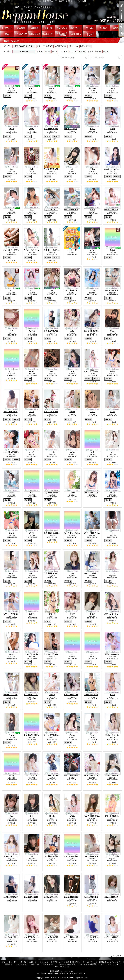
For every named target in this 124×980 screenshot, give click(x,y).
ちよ (72, 654)
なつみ (32, 452)
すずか (12, 88)
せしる (12, 371)
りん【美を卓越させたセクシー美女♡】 (100, 856)
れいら (32, 371)
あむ (72, 88)
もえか (92, 614)
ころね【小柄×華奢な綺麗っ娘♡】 (78, 290)
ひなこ (92, 412)
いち (112, 452)
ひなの (52, 695)
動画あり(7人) (85, 46)
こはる (113, 573)
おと (52, 290)
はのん (92, 129)
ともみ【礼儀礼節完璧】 (53, 412)
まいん (12, 533)
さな (32, 290)
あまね (32, 614)
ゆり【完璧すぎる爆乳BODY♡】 (77, 210)
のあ (32, 856)
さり (72, 169)
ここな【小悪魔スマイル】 (95, 937)
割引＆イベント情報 (76, 28)
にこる (92, 290)
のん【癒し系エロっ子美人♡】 (56, 533)
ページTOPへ (117, 956)
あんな (32, 573)
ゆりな (32, 88)
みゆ (32, 816)
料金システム (62, 28)
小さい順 (73, 52)
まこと (32, 412)
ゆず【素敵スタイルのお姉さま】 (17, 412)
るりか (113, 412)
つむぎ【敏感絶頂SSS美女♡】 (56, 937)
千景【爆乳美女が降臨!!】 (54, 573)
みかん (72, 735)
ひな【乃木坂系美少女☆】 (54, 331)
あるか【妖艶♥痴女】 (93, 331)
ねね (12, 816)
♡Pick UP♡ (103, 28)
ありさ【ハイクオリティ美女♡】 (77, 533)
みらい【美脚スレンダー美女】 (76, 776)
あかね (12, 493)
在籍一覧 (48, 28)
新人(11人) (74, 46)
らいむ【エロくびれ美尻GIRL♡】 (98, 816)
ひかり (52, 88)
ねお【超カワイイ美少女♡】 (35, 695)
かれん (92, 735)
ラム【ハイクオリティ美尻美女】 (57, 250)
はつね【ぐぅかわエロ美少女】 (36, 654)
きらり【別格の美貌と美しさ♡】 (77, 937)
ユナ (92, 654)
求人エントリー (48, 34)
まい (32, 210)
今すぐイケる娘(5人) (45, 46)
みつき (12, 776)
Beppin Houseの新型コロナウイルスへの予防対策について (62, 34)
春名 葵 (52, 614)
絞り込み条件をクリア (24, 46)
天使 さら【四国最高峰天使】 (76, 129)
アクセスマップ (21, 34)
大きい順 (82, 52)
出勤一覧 (35, 28)
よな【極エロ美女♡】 (32, 897)
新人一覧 (21, 28)
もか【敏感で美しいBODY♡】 (16, 937)
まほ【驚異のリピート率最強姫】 (57, 129)
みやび (32, 129)
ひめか (12, 735)
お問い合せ (35, 34)
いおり (113, 88)
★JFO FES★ (76, 34)
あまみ (92, 210)
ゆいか (12, 129)
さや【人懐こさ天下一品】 (95, 533)
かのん (72, 452)
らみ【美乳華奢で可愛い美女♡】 (97, 897)
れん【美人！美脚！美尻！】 (15, 250)
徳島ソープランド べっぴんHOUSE (59, 978)
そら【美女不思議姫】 (12, 452)
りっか (72, 493)
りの (12, 331)
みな (12, 169)
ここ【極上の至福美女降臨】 (55, 776)
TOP (7, 28)
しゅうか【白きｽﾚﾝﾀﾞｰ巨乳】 (55, 654)
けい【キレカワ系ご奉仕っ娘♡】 (97, 776)
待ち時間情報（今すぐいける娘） (117, 28)
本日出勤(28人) (61, 46)
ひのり (72, 371)
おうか (72, 614)
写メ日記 (89, 28)
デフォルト (24, 52)
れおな (113, 695)
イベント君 (72, 250)
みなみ (113, 250)
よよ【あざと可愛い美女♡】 (35, 735)
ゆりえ (113, 493)
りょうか (32, 331)
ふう (12, 290)
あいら (12, 654)
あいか (72, 412)
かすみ (92, 169)
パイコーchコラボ (89, 34)
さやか (32, 533)
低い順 (47, 52)
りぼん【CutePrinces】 (114, 654)
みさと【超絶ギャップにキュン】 (37, 250)
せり (92, 452)
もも (72, 573)
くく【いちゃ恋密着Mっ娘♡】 (76, 856)
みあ (72, 331)
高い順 (55, 52)
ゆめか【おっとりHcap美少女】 (36, 776)
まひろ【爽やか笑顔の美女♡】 (76, 897)
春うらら (92, 88)
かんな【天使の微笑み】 (94, 371)
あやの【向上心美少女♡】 (95, 695)
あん (12, 210)
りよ (32, 493)
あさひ (113, 371)
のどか (113, 331)
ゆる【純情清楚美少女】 (53, 856)
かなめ (72, 816)
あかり (12, 573)
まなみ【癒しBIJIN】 (52, 210)
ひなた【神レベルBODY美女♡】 (57, 897)
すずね (113, 129)
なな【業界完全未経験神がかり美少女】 (60, 493)
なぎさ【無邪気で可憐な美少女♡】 (17, 897)
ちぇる (52, 452)
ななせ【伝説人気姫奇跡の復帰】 (57, 169)
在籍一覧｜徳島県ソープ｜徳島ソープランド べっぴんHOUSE (62, 13)
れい (112, 533)
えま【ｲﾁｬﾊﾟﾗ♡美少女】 (114, 856)
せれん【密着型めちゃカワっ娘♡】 (58, 735)
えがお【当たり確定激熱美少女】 (77, 695)
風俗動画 (7, 34)
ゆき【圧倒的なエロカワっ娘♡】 (37, 937)
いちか (92, 250)
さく (52, 371)
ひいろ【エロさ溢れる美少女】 (16, 614)
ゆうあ (52, 816)
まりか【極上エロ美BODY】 (15, 856)
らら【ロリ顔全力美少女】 (95, 573)
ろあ (32, 169)
